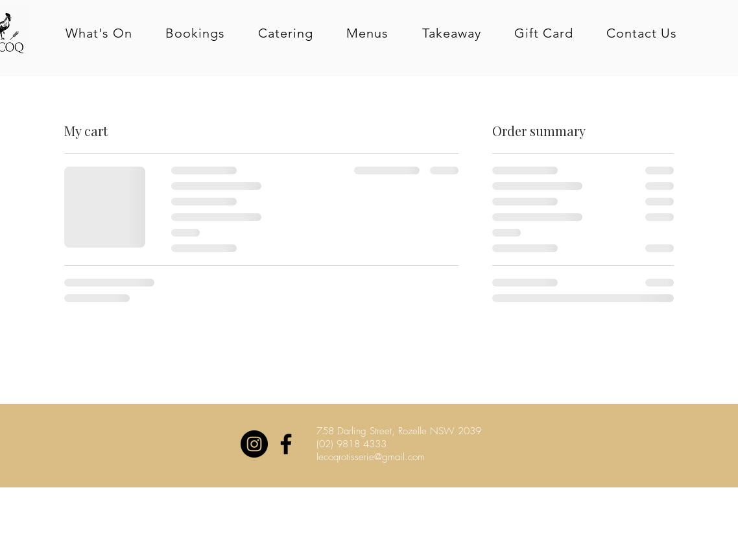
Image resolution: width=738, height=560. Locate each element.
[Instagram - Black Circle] (254, 444)
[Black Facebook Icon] (286, 444)
